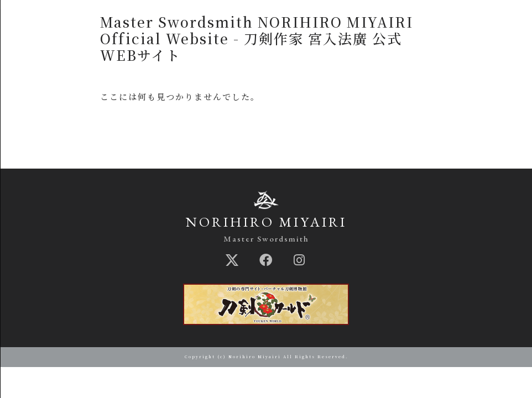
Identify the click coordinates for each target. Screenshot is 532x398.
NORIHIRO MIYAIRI (266, 222)
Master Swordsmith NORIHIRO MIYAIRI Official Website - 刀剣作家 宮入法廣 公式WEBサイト (257, 38)
